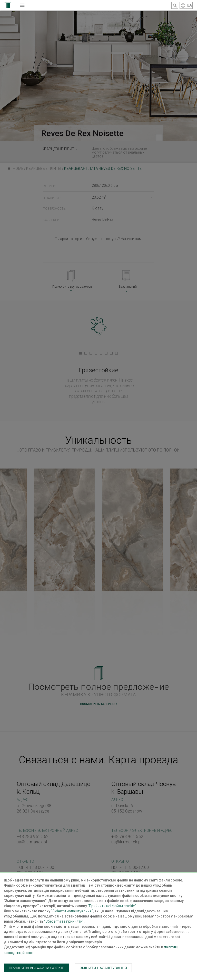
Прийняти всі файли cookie (36, 968)
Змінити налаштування (103, 968)
